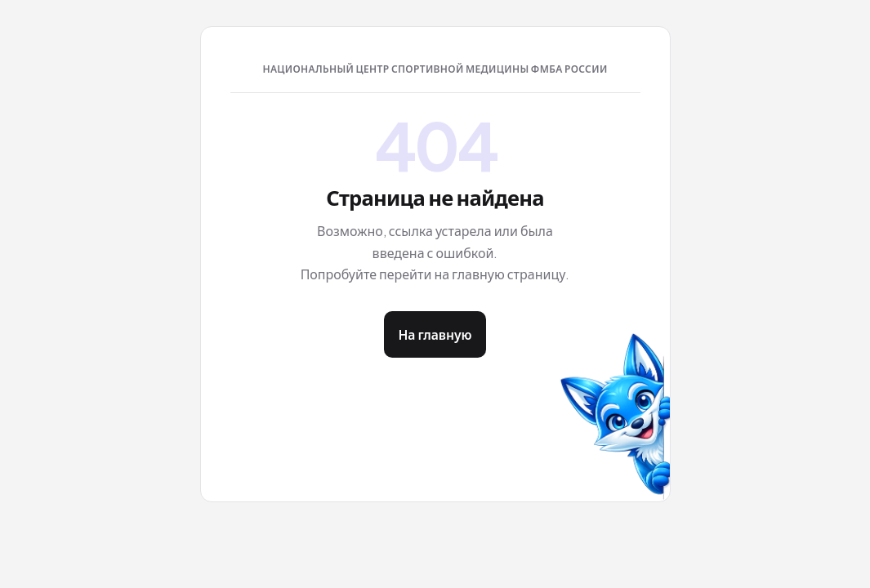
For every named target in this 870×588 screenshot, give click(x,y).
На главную (435, 334)
